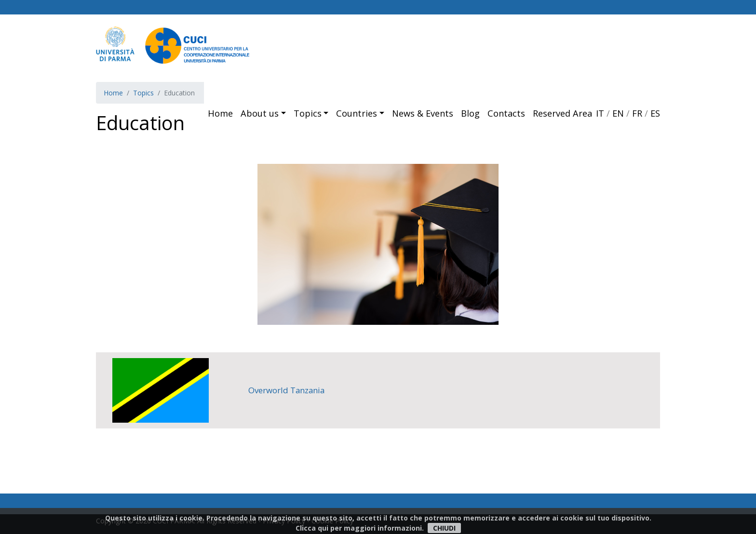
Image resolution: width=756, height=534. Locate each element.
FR (637, 113)
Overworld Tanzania (286, 390)
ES (655, 113)
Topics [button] (308, 113)
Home (220, 113)
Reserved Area (562, 113)
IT (600, 113)
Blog (470, 113)
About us (260, 113)
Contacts (506, 113)
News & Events (423, 113)
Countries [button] (357, 113)
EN (618, 113)
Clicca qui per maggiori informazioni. (360, 528)
